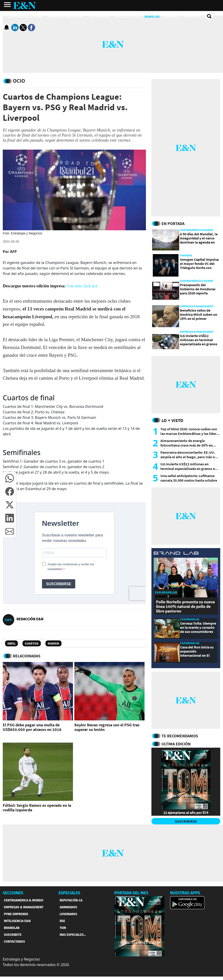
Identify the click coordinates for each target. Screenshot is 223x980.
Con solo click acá (82, 286)
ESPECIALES (69, 893)
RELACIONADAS (27, 656)
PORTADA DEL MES (131, 893)
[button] (10, 478)
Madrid (53, 643)
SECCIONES (13, 893)
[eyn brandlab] (176, 554)
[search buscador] (209, 16)
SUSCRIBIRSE (186, 821)
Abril (11, 643)
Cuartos (32, 643)
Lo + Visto (172, 420)
